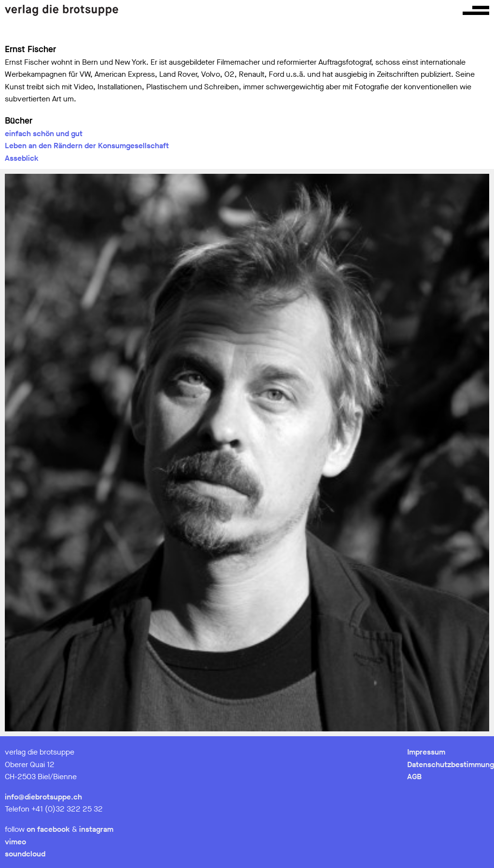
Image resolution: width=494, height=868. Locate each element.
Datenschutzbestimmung (451, 764)
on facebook (48, 829)
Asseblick (22, 158)
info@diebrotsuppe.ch (43, 797)
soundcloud (25, 854)
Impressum (426, 752)
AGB (414, 777)
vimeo (15, 842)
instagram (96, 829)
